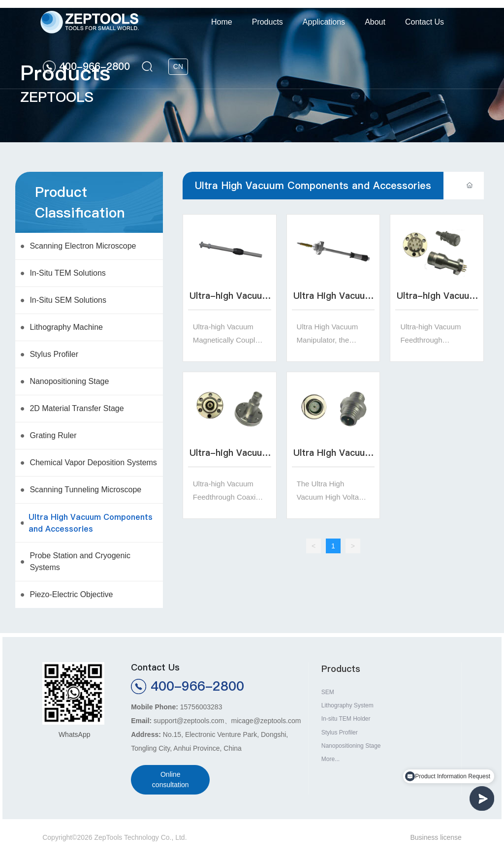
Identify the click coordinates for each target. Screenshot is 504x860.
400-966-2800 (94, 66)
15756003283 (201, 707)
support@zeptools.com (189, 721)
